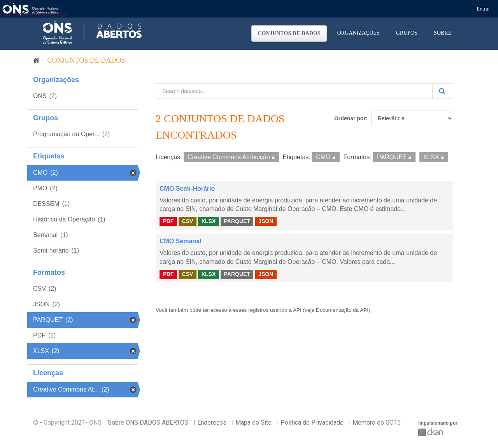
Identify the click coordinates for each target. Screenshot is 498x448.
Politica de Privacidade (312, 423)
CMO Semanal (181, 241)
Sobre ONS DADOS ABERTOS (148, 423)
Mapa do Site (253, 423)
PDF (168, 221)
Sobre (443, 33)
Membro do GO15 (377, 423)
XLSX (209, 221)
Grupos (407, 33)
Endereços (212, 423)
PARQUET (237, 221)
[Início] (36, 60)
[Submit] (443, 91)
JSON (266, 221)
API (297, 310)
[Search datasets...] (294, 91)
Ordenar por (350, 118)
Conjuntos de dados (289, 33)
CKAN (431, 432)
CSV (188, 221)
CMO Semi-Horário (187, 189)
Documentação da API (342, 310)
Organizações (359, 33)
